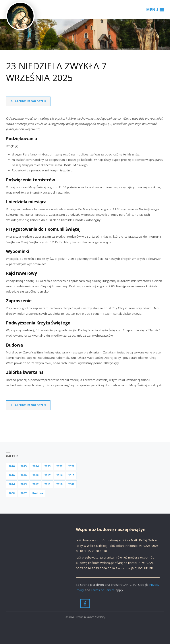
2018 (35, 475)
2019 (23, 475)
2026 (12, 466)
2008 (12, 493)
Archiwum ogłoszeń (30, 101)
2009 (71, 484)
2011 (47, 484)
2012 (35, 484)
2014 (12, 484)
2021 (71, 466)
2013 (23, 484)
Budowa (38, 493)
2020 (12, 475)
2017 (47, 475)
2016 (59, 475)
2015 (71, 475)
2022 (59, 466)
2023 (47, 466)
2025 (23, 466)
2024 (35, 466)
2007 (23, 493)
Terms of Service (103, 590)
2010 (59, 484)
